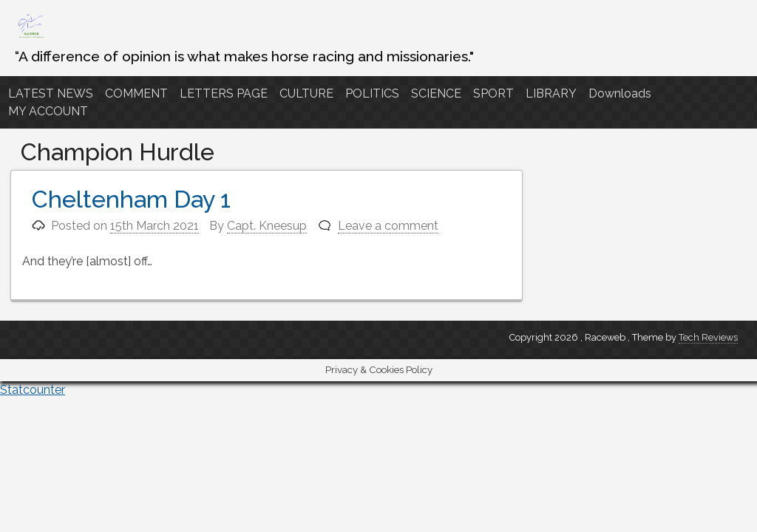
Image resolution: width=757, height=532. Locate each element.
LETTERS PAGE (224, 93)
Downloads (620, 93)
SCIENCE (436, 93)
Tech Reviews (708, 337)
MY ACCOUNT (48, 111)
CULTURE (306, 93)
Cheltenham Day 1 (131, 199)
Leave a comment (388, 226)
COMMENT (136, 93)
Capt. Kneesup (267, 226)
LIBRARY (551, 93)
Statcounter (33, 390)
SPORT (493, 93)
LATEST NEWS (51, 93)
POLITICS (372, 93)
